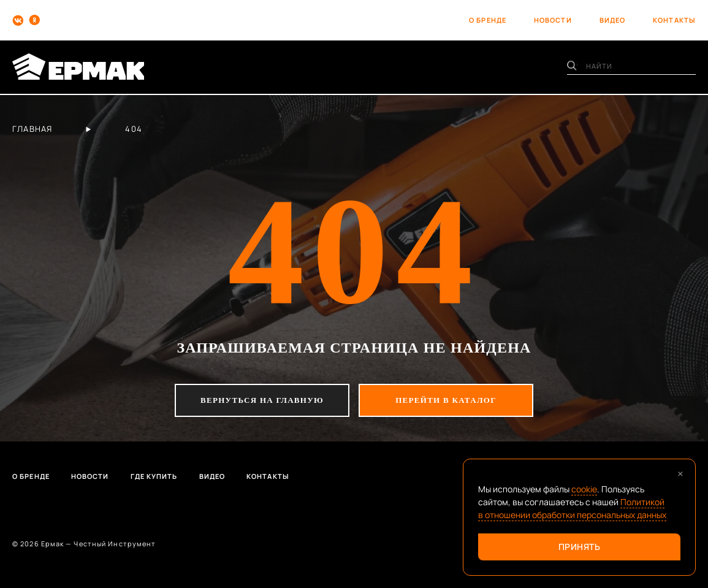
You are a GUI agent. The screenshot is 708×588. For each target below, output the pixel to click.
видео (613, 20)
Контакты (268, 476)
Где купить (154, 476)
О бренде (31, 476)
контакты (674, 20)
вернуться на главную (262, 400)
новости (553, 20)
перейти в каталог (446, 400)
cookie (584, 489)
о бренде (488, 20)
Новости (90, 476)
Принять (580, 547)
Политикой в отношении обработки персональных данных (572, 508)
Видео (212, 476)
